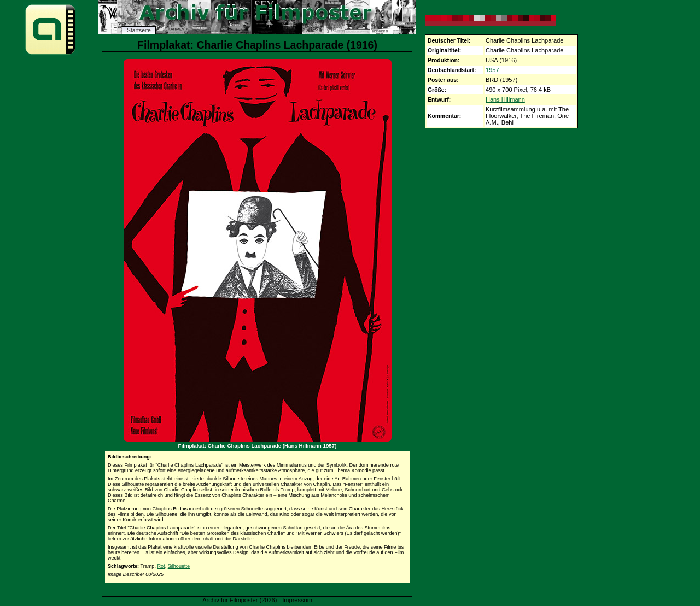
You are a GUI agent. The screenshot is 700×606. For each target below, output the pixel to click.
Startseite (139, 30)
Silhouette (179, 566)
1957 (492, 70)
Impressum (297, 600)
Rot (161, 566)
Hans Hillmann (505, 99)
